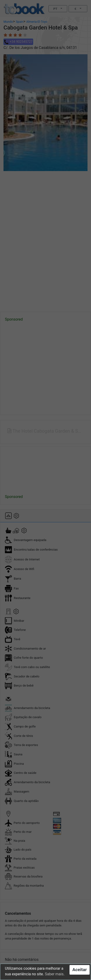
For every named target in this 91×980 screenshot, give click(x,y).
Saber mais (54, 974)
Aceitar (80, 970)
